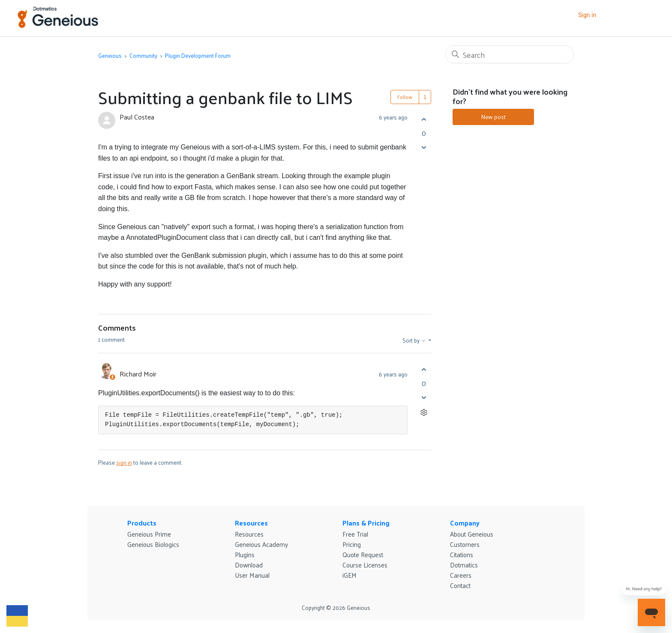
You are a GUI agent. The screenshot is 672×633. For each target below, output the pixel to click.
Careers (461, 575)
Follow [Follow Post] (405, 97)
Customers (465, 544)
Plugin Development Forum (198, 55)
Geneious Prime (149, 534)
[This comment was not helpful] (424, 397)
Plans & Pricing (366, 523)
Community (143, 55)
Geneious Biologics (153, 544)
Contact (460, 585)
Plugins (245, 554)
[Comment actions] (424, 412)
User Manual (252, 575)
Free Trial (355, 534)
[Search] (510, 54)
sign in (124, 462)
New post (493, 117)
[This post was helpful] (424, 119)
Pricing (352, 544)
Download (249, 565)
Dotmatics (464, 565)
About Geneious (472, 534)
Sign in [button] (587, 15)
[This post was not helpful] (424, 147)
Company (465, 523)
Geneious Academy (261, 544)
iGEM (349, 575)
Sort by (415, 340)
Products (142, 523)
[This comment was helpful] (424, 369)
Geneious (110, 55)
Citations (462, 554)
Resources (251, 523)
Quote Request (363, 554)
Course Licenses (365, 565)
